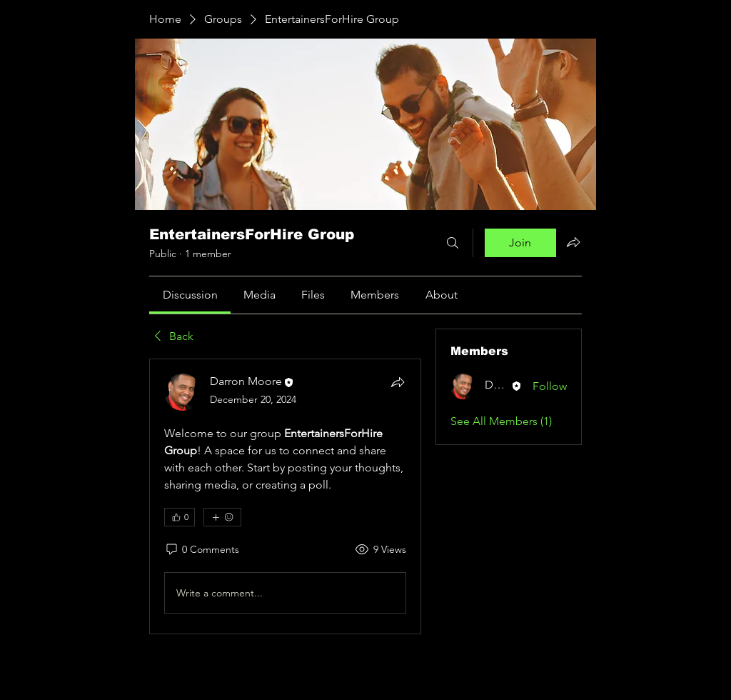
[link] (190, 295)
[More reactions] (222, 517)
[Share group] (573, 242)
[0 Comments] (202, 550)
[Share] (398, 382)
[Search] (453, 243)
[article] (285, 496)
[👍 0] (180, 517)
